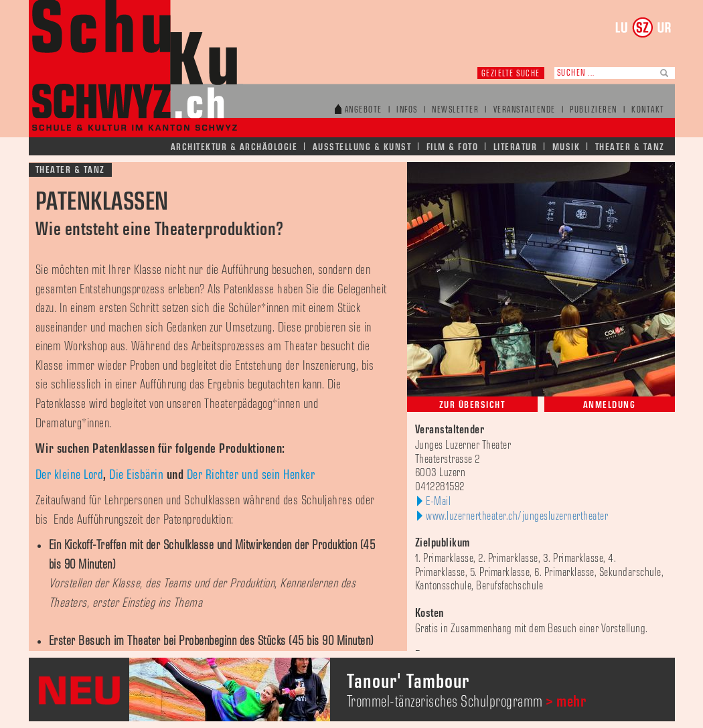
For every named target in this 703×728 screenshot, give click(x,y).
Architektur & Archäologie (234, 147)
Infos (407, 110)
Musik (566, 147)
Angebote (364, 110)
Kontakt (648, 110)
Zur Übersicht (472, 405)
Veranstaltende (525, 110)
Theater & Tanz (630, 147)
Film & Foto (453, 147)
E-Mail (438, 502)
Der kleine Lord (70, 475)
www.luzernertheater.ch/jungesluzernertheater (517, 516)
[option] (352, 689)
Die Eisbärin (136, 475)
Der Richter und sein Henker (251, 475)
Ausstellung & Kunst (362, 147)
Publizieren (594, 110)
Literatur (516, 147)
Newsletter (455, 110)
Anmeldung (610, 405)
